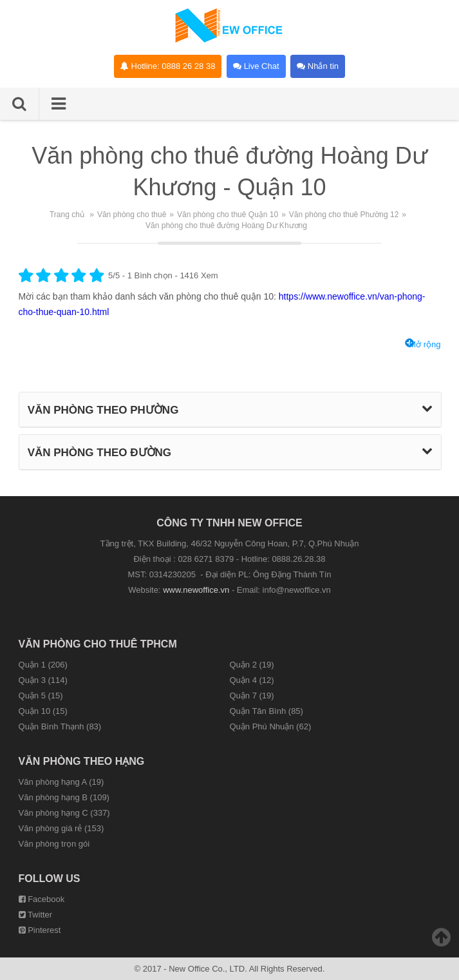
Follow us (50, 879)
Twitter (36, 915)
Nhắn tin (318, 66)
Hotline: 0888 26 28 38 (168, 66)
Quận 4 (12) (251, 680)
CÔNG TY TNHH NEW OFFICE (229, 523)
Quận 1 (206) (43, 665)
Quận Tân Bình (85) (266, 711)
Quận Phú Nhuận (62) (270, 726)
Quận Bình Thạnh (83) (60, 726)
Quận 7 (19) (251, 696)
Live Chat (256, 66)
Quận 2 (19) (251, 665)
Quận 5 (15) (41, 696)
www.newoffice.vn (196, 590)
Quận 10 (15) (43, 711)
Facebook (42, 899)
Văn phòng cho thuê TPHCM (98, 644)
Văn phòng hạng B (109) (64, 797)
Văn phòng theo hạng (82, 761)
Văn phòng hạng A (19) (61, 782)
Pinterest (40, 930)
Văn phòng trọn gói (54, 844)
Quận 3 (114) (43, 680)
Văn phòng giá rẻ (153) (61, 828)
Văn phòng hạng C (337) (64, 813)
